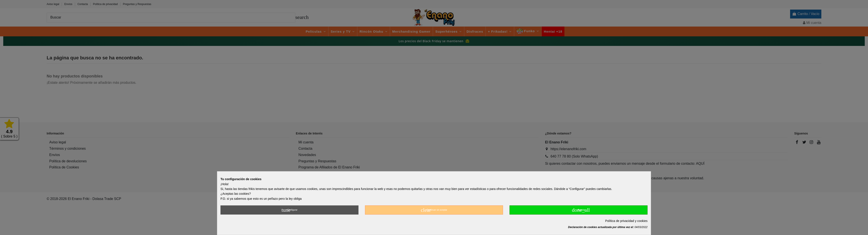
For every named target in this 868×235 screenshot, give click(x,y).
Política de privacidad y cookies (626, 221)
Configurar (289, 210)
